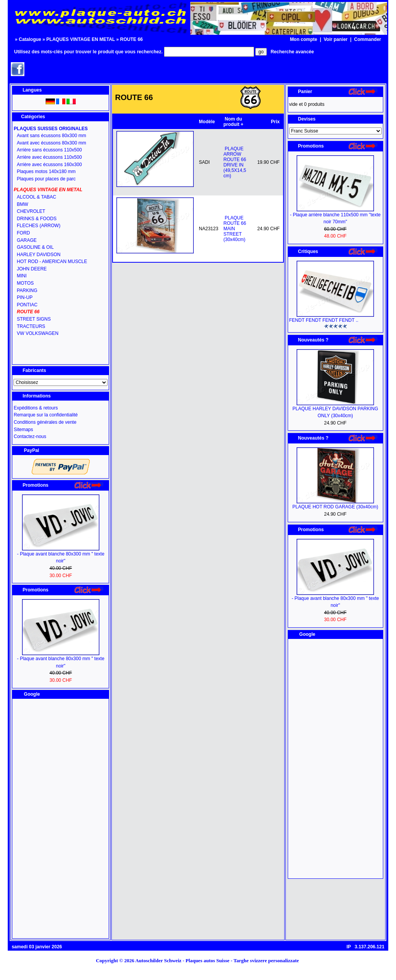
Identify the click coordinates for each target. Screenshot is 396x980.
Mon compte (304, 39)
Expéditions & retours (36, 408)
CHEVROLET (31, 211)
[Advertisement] (61, 819)
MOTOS (25, 283)
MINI (21, 276)
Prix (276, 122)
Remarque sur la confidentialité (45, 415)
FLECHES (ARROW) (38, 226)
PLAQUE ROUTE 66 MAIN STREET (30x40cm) (235, 229)
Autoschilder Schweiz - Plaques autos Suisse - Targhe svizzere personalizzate (220, 960)
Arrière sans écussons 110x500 (49, 150)
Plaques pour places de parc (46, 179)
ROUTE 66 (132, 39)
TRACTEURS (31, 326)
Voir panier (336, 39)
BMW (22, 204)
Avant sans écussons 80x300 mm (51, 136)
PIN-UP (25, 297)
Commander (368, 39)
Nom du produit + (234, 122)
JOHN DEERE (32, 269)
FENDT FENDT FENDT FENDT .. (324, 320)
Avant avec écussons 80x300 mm (51, 143)
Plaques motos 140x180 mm (46, 172)
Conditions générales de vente (45, 422)
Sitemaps (23, 430)
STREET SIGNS (34, 319)
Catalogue (30, 39)
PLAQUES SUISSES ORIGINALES (50, 129)
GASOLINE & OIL (35, 247)
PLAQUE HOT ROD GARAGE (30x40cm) (335, 507)
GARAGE (26, 240)
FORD (23, 233)
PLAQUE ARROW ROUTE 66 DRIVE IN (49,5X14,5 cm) (235, 162)
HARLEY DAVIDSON (38, 255)
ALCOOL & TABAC (36, 197)
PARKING (27, 290)
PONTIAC (27, 305)
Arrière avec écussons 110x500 (49, 157)
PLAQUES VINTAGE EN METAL (81, 39)
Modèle (207, 122)
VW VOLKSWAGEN (38, 333)
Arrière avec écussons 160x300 (49, 165)
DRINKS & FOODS (37, 219)
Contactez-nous (30, 436)
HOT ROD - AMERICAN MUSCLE (52, 262)
